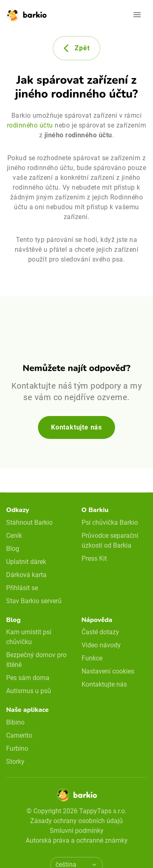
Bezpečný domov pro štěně (36, 660)
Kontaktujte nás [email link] (104, 684)
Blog (13, 549)
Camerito (19, 735)
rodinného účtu (30, 125)
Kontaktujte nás (76, 427)
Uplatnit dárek (26, 562)
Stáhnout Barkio (29, 522)
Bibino (15, 722)
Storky (15, 762)
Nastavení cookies (108, 671)
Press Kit (94, 558)
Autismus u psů (29, 691)
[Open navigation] (137, 15)
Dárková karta (26, 575)
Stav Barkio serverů (34, 601)
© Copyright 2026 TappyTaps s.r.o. (76, 811)
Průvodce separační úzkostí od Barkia (110, 540)
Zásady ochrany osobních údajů (76, 821)
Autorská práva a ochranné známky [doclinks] (77, 840)
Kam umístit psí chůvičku (29, 637)
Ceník (14, 536)
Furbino (17, 748)
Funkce (92, 658)
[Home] (77, 797)
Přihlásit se (22, 588)
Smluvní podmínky (77, 831)
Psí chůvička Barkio (110, 522)
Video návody (101, 645)
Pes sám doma (28, 678)
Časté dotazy (100, 632)
